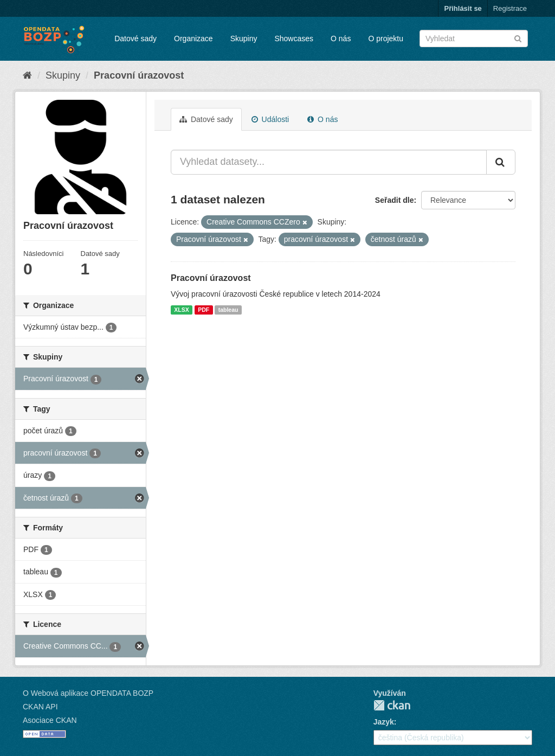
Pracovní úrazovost (139, 75)
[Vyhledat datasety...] (329, 162)
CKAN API (40, 707)
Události (270, 119)
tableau (228, 310)
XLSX (181, 310)
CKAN (392, 705)
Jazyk (384, 722)
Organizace (193, 39)
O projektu (386, 39)
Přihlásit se (463, 8)
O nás (341, 39)
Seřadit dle (395, 200)
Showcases (294, 39)
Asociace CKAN (50, 720)
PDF (204, 310)
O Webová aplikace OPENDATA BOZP (88, 693)
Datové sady (135, 39)
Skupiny (244, 39)
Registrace (510, 8)
